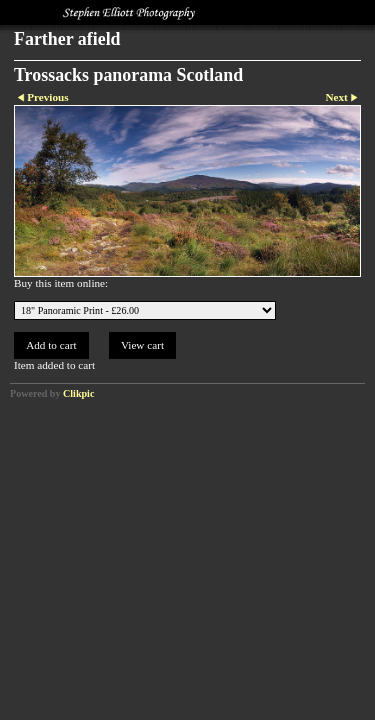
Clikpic (78, 393)
